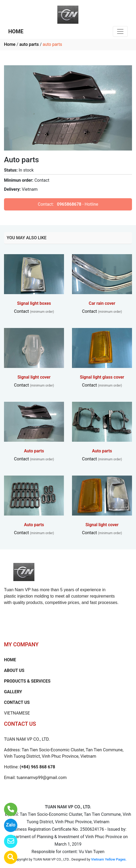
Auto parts (34, 451)
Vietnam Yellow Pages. (109, 859)
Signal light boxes (34, 303)
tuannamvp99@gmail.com (42, 778)
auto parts (29, 44)
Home (10, 44)
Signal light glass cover (102, 377)
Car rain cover (102, 303)
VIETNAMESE (17, 713)
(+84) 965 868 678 (37, 767)
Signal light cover (34, 377)
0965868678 (69, 204)
